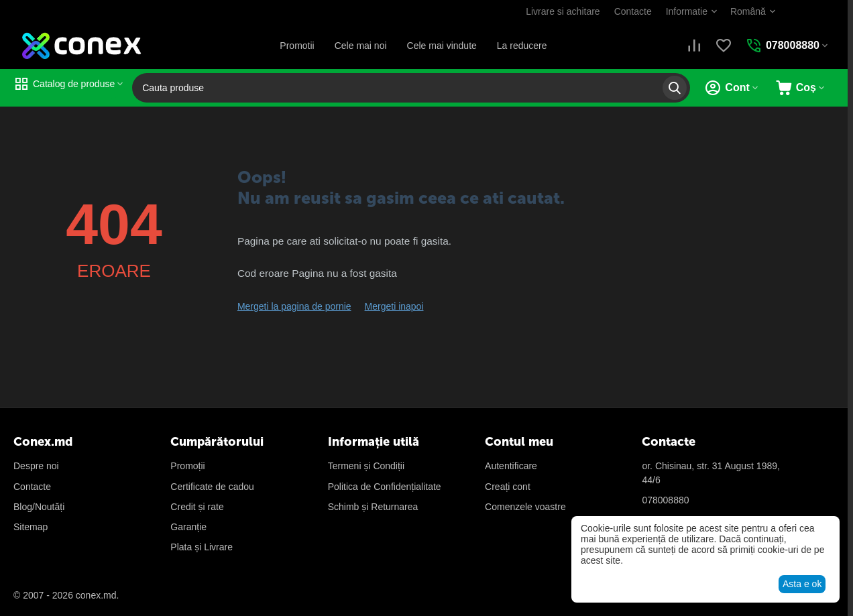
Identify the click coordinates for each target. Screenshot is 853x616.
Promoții (187, 466)
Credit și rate (197, 507)
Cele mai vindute (442, 46)
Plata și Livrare (202, 547)
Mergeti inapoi (394, 306)
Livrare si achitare (563, 11)
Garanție (188, 527)
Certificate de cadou (212, 487)
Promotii (297, 46)
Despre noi (36, 466)
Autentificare (511, 466)
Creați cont (508, 487)
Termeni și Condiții (366, 466)
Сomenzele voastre (525, 507)
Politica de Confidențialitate (385, 487)
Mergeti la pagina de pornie (294, 306)
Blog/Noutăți (39, 507)
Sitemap (31, 527)
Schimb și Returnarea (373, 507)
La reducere (522, 46)
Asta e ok (802, 584)
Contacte (633, 11)
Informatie (687, 11)
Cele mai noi (361, 46)
